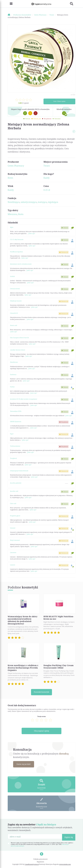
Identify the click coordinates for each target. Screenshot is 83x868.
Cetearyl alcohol (15, 289)
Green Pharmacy (16, 166)
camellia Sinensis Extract (18, 350)
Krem (10, 178)
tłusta (21, 214)
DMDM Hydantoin (16, 422)
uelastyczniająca (29, 202)
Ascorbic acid (14, 491)
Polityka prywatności (41, 859)
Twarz (47, 166)
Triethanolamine (15, 446)
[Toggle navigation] (10, 4)
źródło (73, 95)
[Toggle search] (73, 4)
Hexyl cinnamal (15, 540)
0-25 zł (47, 190)
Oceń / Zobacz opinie (59, 101)
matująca (42, 202)
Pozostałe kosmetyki (41, 692)
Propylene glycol (15, 516)
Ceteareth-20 (14, 313)
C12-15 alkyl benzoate (17, 239)
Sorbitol (12, 276)
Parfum (12, 387)
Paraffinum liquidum (17, 252)
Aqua (12, 227)
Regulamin (41, 862)
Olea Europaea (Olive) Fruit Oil (19, 338)
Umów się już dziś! (24, 764)
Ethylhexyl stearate (16, 301)
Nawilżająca (14, 202)
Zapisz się (69, 837)
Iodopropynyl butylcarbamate (19, 471)
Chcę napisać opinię (41, 731)
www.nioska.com (65, 864)
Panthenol (13, 375)
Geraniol (13, 528)
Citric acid (13, 503)
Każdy (47, 178)
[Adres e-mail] (35, 837)
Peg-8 (12, 434)
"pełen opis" (32, 233)
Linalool (13, 565)
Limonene (13, 552)
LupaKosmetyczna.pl (32, 864)
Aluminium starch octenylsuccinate (21, 264)
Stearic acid (14, 325)
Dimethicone (14, 362)
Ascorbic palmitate (16, 483)
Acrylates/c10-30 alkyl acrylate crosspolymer (24, 399)
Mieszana (12, 214)
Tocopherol (13, 458)
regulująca (53, 202)
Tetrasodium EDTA (16, 411)
